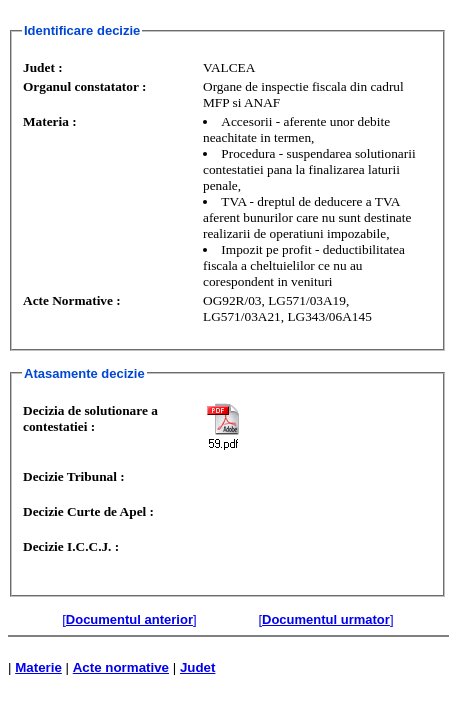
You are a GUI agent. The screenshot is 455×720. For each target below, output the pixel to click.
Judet (198, 667)
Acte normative (121, 667)
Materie (38, 667)
